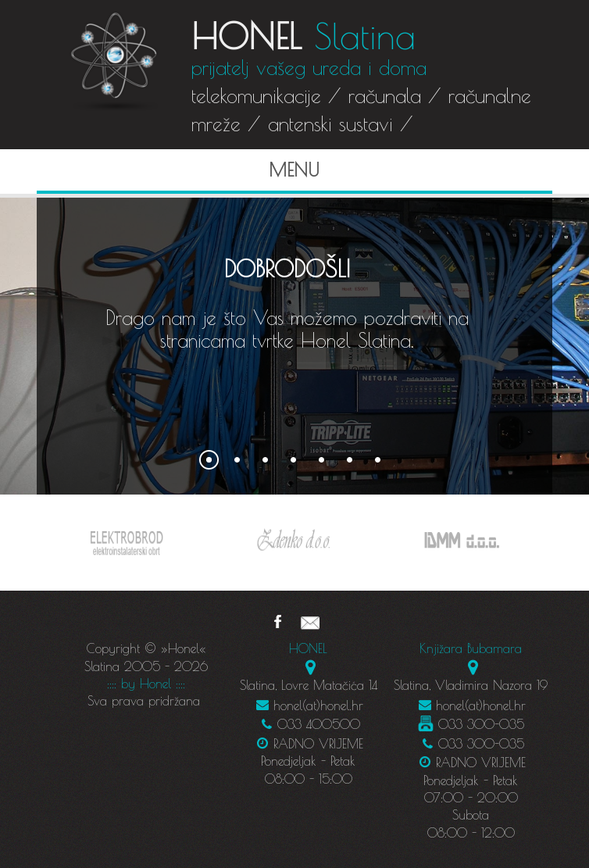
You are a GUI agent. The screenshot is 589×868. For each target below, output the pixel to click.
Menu (183, 170)
